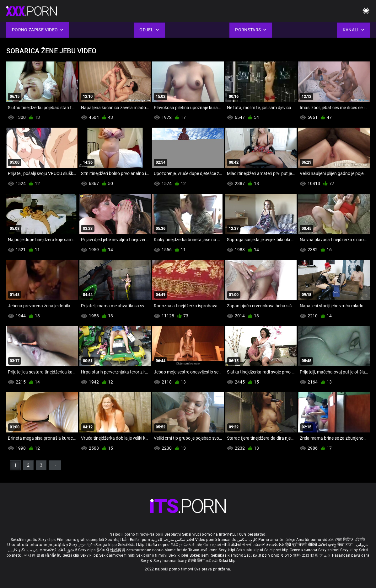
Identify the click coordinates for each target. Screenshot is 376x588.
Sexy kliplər (179, 555)
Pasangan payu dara (351, 555)
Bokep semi (200, 555)
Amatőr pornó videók (315, 540)
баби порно (159, 545)
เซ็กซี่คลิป (54, 555)
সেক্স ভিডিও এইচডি (350, 540)
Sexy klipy (349, 550)
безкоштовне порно (145, 550)
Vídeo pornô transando (216, 540)
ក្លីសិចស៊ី (103, 550)
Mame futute (176, 550)
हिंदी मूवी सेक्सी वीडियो (301, 545)
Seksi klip (72, 555)
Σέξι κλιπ (253, 555)
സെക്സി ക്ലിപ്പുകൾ (59, 550)
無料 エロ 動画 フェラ (312, 555)
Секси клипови (304, 550)
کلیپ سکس (247, 540)
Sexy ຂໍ (147, 561)
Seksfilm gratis (24, 540)
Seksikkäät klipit (133, 545)
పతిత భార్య (328, 545)
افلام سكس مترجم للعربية (173, 540)
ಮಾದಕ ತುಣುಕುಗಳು (269, 545)
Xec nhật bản (117, 540)
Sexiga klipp (107, 545)
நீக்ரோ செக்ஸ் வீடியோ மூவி (196, 545)
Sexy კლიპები (82, 545)
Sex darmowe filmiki (117, 555)
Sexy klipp (90, 555)
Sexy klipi (228, 550)
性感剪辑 (118, 550)
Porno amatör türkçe (277, 540)
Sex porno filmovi (152, 555)
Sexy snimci (329, 550)
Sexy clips (48, 540)
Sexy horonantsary (171, 561)
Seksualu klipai (250, 550)
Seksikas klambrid (228, 555)
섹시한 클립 (35, 555)
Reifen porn (140, 540)
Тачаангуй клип (204, 550)
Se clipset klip (277, 550)
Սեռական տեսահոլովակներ (38, 545)
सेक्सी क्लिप (197, 561)
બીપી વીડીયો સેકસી (237, 545)
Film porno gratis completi (81, 540)
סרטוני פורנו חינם (277, 555)
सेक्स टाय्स (345, 545)
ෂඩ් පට (212, 561)
